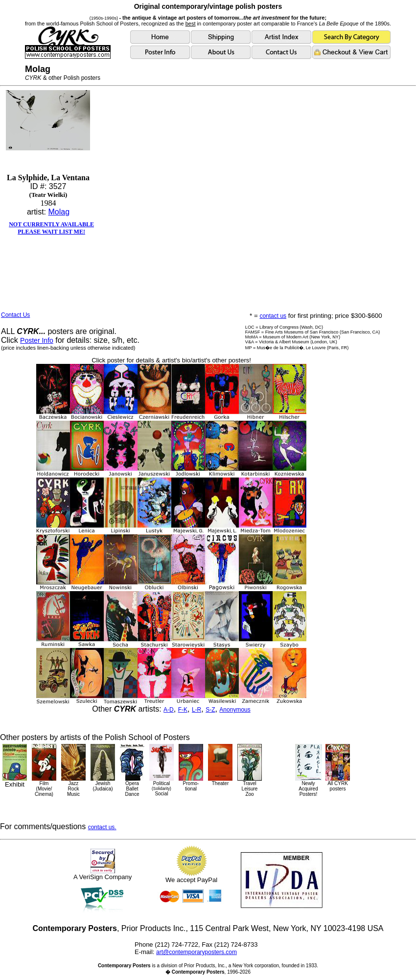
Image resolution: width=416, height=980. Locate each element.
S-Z (210, 710)
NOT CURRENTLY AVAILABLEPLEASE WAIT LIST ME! (51, 228)
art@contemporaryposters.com (196, 952)
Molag (59, 212)
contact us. (102, 827)
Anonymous (235, 710)
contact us (273, 316)
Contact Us (15, 315)
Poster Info (37, 340)
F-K (183, 710)
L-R (196, 710)
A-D (169, 710)
